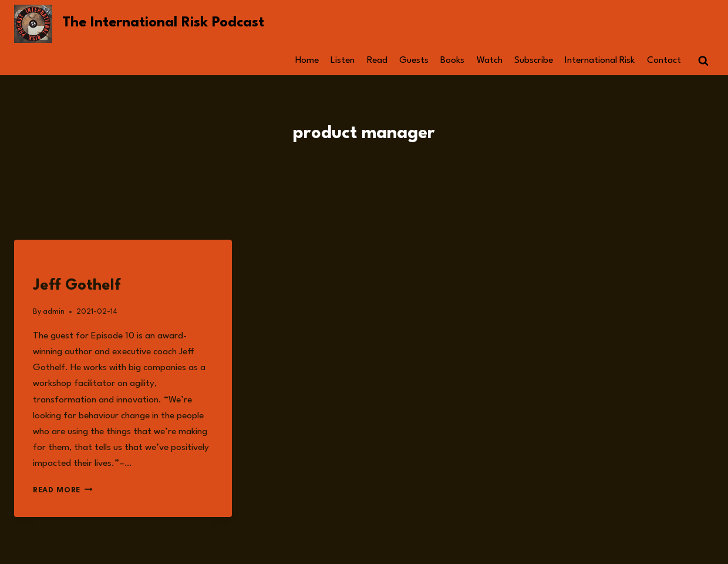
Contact (664, 61)
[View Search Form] (703, 61)
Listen (343, 61)
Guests (414, 61)
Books (452, 61)
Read (377, 61)
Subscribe (534, 61)
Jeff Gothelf (77, 286)
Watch (490, 61)
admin (54, 312)
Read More (63, 490)
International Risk (600, 61)
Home (307, 61)
